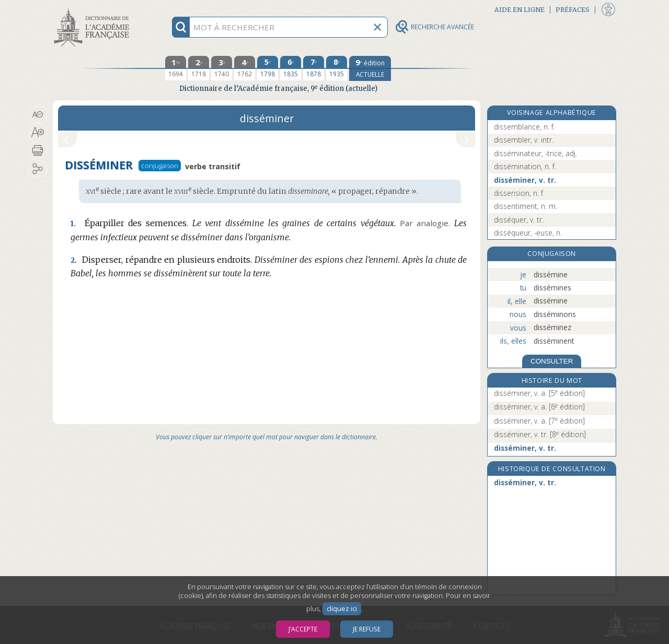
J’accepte (303, 629)
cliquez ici (342, 609)
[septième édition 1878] (314, 68)
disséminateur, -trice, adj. (535, 153)
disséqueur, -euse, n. (528, 233)
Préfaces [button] (573, 10)
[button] (38, 114)
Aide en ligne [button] (520, 10)
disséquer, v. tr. (519, 220)
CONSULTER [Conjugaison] (552, 361)
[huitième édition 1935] (337, 68)
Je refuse (367, 629)
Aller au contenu (94, 9)
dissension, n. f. (519, 193)
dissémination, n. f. (525, 166)
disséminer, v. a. (539, 393)
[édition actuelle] (370, 68)
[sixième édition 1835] (291, 68)
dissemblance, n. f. (524, 127)
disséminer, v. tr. (525, 180)
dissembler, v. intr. (524, 140)
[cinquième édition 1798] (268, 68)
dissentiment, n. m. (526, 206)
